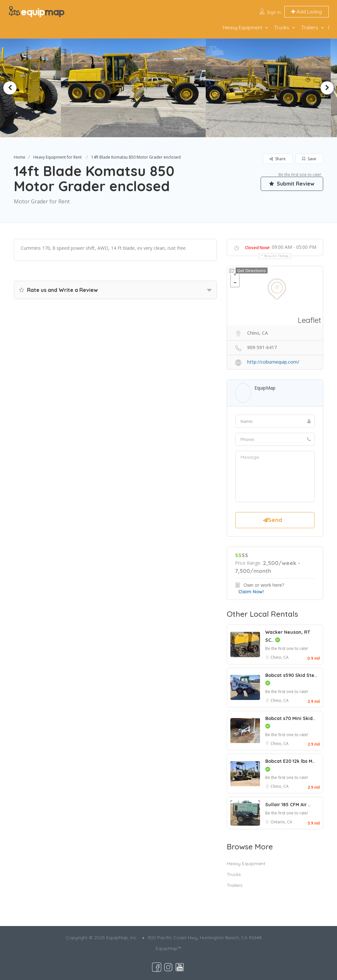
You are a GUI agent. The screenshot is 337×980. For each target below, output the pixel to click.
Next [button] (327, 88)
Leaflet (310, 320)
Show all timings (277, 256)
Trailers (310, 27)
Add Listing (307, 12)
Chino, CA (280, 657)
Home (20, 157)
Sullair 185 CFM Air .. (288, 805)
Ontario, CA (281, 822)
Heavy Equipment (243, 27)
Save (309, 159)
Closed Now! (257, 247)
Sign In (274, 12)
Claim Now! (251, 592)
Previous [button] (10, 88)
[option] (133, 88)
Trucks (282, 27)
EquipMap (265, 388)
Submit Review (292, 184)
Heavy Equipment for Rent (57, 157)
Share (278, 159)
